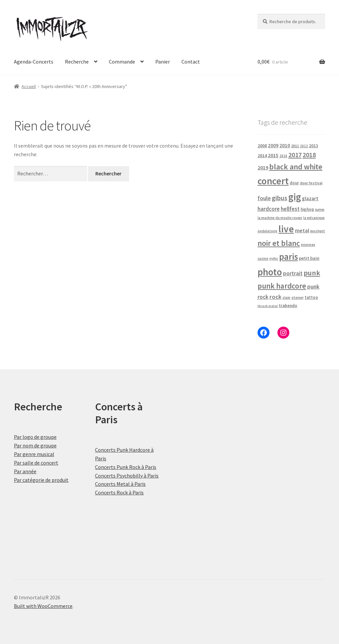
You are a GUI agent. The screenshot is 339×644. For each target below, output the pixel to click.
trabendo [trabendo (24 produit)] (288, 306)
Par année (25, 471)
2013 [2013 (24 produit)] (314, 146)
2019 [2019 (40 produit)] (263, 167)
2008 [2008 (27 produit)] (262, 146)
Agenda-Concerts (34, 62)
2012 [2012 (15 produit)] (304, 146)
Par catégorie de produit (41, 480)
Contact (191, 62)
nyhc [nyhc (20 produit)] (274, 258)
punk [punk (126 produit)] (312, 273)
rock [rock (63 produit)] (275, 297)
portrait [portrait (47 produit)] (293, 273)
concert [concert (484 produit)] (273, 181)
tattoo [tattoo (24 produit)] (311, 297)
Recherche (77, 62)
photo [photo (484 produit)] (270, 272)
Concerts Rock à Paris (119, 492)
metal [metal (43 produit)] (302, 230)
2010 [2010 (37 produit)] (285, 145)
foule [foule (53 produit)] (264, 198)
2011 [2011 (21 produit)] (295, 146)
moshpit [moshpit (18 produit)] (318, 231)
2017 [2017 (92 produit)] (295, 155)
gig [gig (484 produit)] (295, 197)
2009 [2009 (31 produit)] (273, 145)
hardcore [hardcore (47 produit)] (269, 209)
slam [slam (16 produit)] (286, 298)
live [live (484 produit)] (286, 229)
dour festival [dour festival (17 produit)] (311, 183)
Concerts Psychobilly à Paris (127, 476)
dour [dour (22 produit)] (294, 183)
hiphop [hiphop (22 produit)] (307, 209)
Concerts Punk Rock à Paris (126, 467)
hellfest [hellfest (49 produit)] (290, 209)
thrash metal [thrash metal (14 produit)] (268, 306)
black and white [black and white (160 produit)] (296, 167)
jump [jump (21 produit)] (320, 209)
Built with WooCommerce (43, 606)
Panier (163, 62)
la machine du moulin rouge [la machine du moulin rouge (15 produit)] (280, 218)
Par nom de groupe (35, 445)
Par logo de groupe (35, 437)
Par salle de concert (36, 463)
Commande (122, 62)
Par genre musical (34, 454)
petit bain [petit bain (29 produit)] (309, 258)
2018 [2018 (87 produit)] (309, 155)
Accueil (29, 86)
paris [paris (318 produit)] (289, 256)
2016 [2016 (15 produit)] (283, 156)
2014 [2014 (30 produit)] (262, 156)
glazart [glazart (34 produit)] (310, 198)
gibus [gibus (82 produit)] (280, 198)
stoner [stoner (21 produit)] (297, 297)
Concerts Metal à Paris (120, 484)
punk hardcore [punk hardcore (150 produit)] (282, 286)
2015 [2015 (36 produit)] (273, 155)
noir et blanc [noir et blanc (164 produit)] (279, 243)
